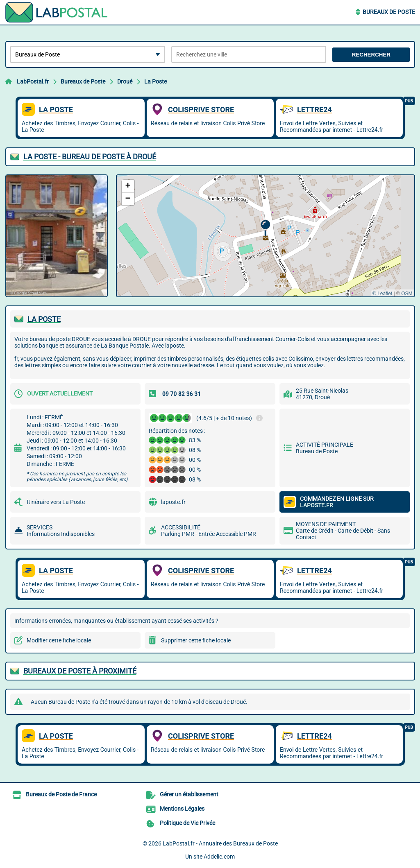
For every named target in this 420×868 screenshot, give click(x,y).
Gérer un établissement (189, 794)
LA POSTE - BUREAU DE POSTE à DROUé (90, 157)
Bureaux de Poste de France (61, 794)
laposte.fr (173, 502)
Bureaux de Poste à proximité (80, 671)
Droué (125, 81)
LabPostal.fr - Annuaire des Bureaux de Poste (220, 843)
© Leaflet (382, 294)
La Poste (156, 81)
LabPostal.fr (33, 81)
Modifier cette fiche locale (59, 640)
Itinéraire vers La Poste (56, 502)
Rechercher (371, 55)
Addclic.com (219, 857)
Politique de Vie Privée (187, 823)
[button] (265, 228)
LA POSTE (44, 319)
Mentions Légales (182, 809)
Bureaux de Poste (389, 12)
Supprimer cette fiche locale (196, 640)
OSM (407, 294)
